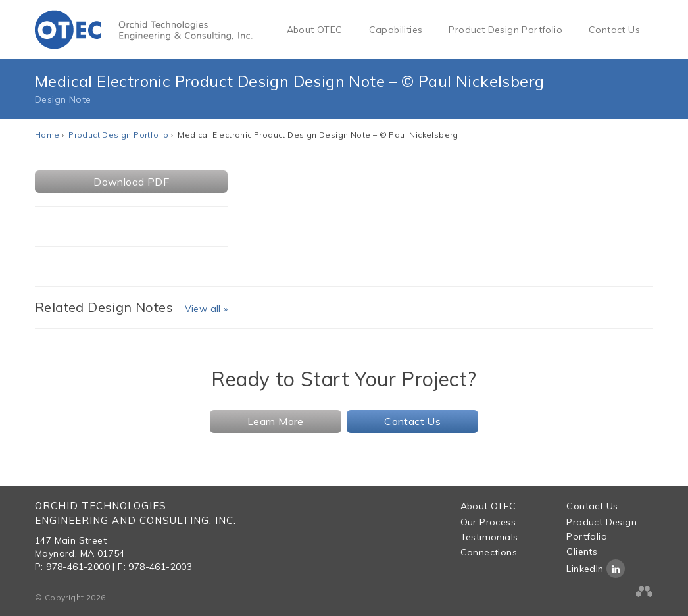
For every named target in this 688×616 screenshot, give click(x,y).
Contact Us (614, 30)
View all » (207, 309)
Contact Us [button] (412, 421)
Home (47, 135)
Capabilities (396, 30)
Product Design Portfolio (505, 30)
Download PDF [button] (131, 182)
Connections (489, 552)
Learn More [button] (276, 421)
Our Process (488, 522)
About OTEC (315, 30)
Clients (582, 552)
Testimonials (489, 537)
